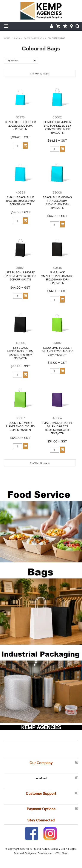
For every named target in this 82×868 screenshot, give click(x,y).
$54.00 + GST (20, 212)
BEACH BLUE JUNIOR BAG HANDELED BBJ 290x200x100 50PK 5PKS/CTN (57, 127)
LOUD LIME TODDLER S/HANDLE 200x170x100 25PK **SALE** (57, 351)
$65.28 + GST (20, 366)
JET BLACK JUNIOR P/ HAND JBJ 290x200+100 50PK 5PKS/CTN (20, 276)
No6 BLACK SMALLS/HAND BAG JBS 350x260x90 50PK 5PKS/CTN (57, 277)
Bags (17, 38)
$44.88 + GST (57, 140)
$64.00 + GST (57, 216)
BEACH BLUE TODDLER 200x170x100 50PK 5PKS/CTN (20, 125)
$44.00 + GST (20, 287)
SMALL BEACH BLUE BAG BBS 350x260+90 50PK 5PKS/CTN (20, 201)
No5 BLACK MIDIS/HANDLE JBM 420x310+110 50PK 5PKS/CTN (20, 353)
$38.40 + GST (20, 137)
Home (7, 38)
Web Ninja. (62, 853)
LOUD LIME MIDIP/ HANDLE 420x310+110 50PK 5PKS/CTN (20, 426)
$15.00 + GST (57, 362)
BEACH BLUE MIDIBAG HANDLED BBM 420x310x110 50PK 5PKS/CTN (57, 202)
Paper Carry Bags (34, 38)
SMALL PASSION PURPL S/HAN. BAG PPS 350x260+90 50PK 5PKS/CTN (57, 428)
